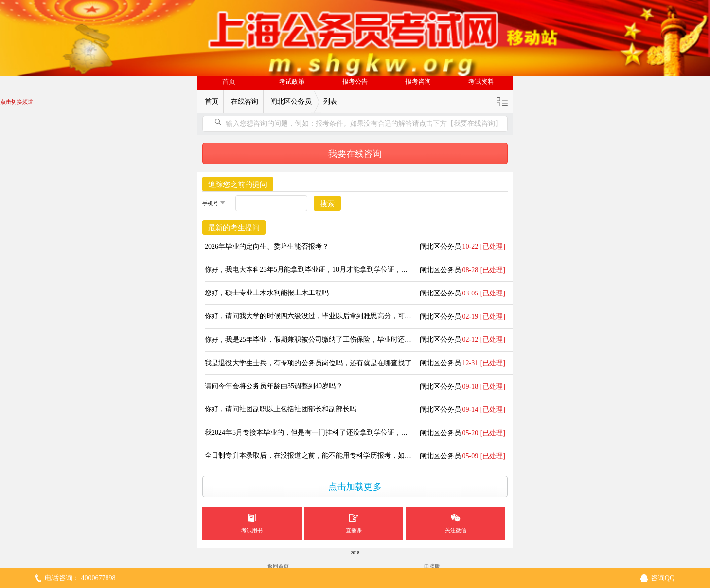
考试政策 (292, 82)
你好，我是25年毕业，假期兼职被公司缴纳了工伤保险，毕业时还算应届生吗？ (325, 340)
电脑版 (432, 566)
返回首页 (278, 566)
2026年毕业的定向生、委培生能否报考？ (267, 246)
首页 (229, 82)
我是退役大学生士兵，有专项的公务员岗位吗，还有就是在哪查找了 (308, 363)
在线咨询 (245, 101)
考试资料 (481, 82)
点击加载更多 (355, 487)
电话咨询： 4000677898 (80, 578)
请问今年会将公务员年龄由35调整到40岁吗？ (274, 386)
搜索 (327, 204)
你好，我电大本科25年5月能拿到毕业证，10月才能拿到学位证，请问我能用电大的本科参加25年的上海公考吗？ (375, 270)
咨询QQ (663, 578)
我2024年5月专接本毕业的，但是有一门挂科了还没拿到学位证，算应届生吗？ (324, 432)
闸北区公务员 (291, 101)
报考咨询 (418, 82)
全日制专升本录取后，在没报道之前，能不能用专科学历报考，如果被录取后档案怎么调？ (343, 456)
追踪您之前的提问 (238, 184)
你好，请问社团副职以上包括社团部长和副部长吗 (281, 409)
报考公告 (355, 82)
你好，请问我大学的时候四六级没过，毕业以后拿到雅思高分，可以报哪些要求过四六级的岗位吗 (353, 316)
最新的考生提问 (234, 228)
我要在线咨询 (355, 154)
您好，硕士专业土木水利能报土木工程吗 (267, 293)
